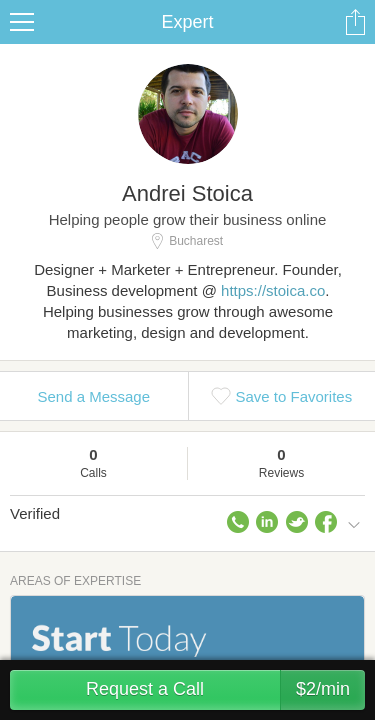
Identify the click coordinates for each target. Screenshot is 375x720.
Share (355, 22)
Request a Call (225, 690)
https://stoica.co (273, 290)
